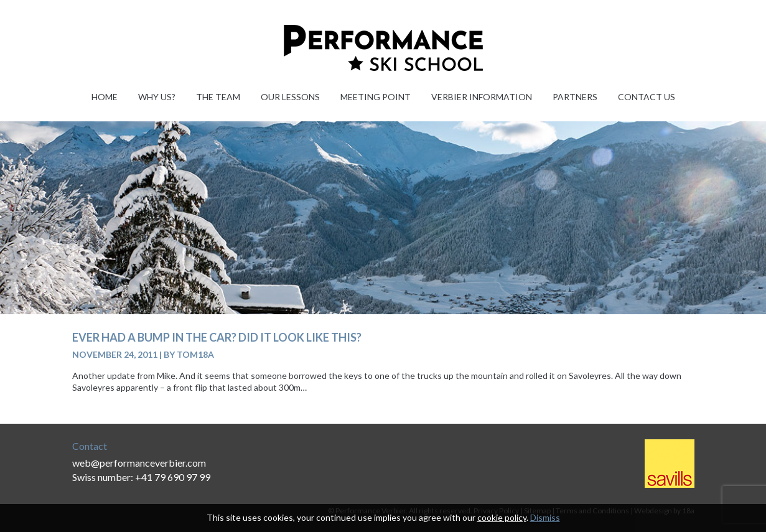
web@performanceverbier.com (139, 463)
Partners (575, 97)
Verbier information (482, 97)
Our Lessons (290, 97)
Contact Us (647, 97)
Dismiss (545, 517)
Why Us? (157, 97)
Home (105, 97)
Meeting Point (376, 97)
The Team (218, 97)
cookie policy (502, 517)
